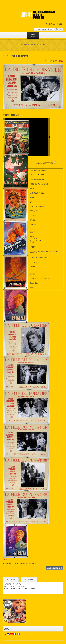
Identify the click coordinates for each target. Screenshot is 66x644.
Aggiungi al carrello (55, 568)
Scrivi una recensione (12, 592)
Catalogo (23, 45)
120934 (42, 45)
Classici (33, 45)
